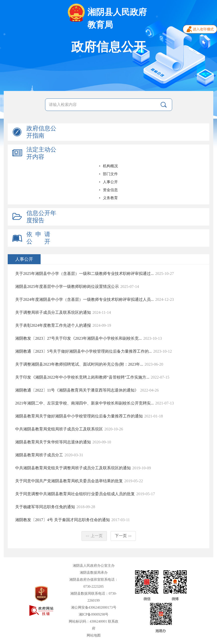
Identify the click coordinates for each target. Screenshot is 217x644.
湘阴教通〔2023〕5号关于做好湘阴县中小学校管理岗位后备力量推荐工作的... (83, 351)
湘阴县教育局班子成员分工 (39, 455)
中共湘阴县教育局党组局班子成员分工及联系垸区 (59, 429)
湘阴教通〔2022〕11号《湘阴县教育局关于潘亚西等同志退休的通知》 (77, 390)
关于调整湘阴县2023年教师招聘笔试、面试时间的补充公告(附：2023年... (79, 364)
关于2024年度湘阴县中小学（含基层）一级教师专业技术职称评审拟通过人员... (84, 299)
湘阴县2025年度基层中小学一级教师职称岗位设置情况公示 (67, 286)
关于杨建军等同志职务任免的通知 (45, 507)
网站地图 (94, 635)
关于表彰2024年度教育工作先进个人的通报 (53, 325)
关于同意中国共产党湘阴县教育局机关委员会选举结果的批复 (69, 481)
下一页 (123, 536)
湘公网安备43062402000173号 (94, 607)
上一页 (94, 536)
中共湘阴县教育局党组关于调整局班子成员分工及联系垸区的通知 (73, 468)
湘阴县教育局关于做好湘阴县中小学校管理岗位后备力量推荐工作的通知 (79, 416)
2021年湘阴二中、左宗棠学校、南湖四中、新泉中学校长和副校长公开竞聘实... (84, 403)
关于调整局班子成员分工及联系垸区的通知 (53, 312)
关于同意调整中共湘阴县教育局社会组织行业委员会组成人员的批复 (75, 494)
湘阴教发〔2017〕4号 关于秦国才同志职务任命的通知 (63, 520)
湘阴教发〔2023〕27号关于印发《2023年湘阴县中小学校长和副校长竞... (78, 338)
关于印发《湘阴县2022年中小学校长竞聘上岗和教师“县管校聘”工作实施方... (82, 377)
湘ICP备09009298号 (94, 614)
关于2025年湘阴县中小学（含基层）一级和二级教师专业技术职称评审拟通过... (84, 274)
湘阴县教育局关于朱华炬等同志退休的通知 (53, 442)
